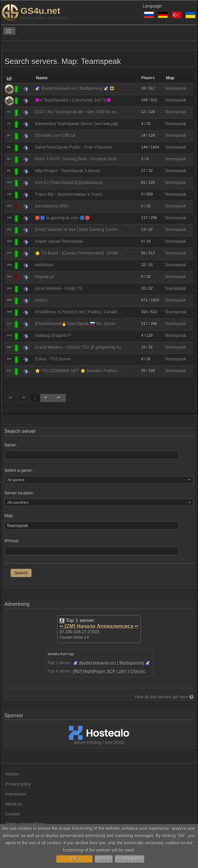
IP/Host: (12, 541)
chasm (41, 300)
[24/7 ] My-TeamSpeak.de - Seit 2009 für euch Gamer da (79, 112)
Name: (11, 445)
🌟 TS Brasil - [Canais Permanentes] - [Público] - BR (79, 253)
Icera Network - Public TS (59, 288)
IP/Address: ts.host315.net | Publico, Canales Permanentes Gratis (79, 312)
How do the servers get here (164, 697)
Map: (9, 516)
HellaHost (44, 265)
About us (14, 804)
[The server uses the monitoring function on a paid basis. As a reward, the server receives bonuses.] (112, 88)
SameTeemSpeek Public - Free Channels (74, 147)
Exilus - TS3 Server (53, 359)
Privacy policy (130, 859)
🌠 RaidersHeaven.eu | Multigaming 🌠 (72, 88)
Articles (12, 774)
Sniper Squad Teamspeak (59, 241)
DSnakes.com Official (55, 135)
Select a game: (19, 470)
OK (74, 859)
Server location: (19, 493)
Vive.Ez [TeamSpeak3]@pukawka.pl (69, 183)
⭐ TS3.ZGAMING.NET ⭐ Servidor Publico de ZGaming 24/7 (79, 371)
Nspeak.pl (44, 277)
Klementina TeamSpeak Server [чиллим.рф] (77, 124)
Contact (13, 814)
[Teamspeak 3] (26, 89)
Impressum (16, 794)
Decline (104, 859)
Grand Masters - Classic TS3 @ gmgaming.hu (78, 347)
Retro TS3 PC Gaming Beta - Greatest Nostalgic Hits (79, 159)
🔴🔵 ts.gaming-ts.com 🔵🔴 (62, 218)
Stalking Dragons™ (53, 335)
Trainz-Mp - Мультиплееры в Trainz (69, 194)
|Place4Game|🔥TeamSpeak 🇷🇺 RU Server (75, 324)
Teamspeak (176, 88)
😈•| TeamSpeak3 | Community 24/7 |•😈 (73, 100)
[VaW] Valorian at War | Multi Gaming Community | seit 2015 (79, 230)
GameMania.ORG (52, 206)
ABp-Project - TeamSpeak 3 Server (68, 171)
